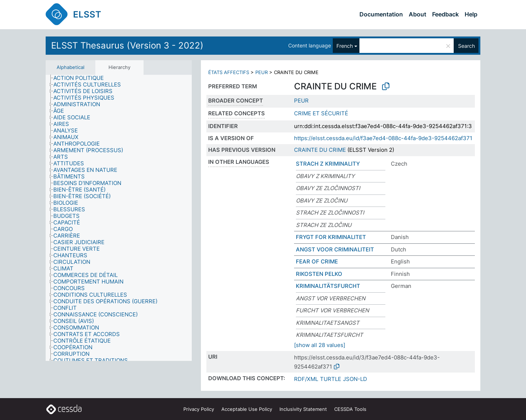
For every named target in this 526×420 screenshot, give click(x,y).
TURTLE (331, 379)
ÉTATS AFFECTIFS (229, 72)
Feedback (445, 14)
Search (466, 46)
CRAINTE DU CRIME (320, 150)
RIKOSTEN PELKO (319, 274)
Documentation (381, 14)
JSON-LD (355, 379)
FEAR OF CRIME (317, 261)
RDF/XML (306, 379)
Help (471, 14)
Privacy (199, 409)
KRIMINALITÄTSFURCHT (328, 286)
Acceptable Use (247, 409)
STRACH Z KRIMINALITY (328, 164)
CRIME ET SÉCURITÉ (321, 113)
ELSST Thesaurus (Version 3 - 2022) (127, 45)
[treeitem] (82, 78)
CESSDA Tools (350, 409)
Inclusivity (303, 409)
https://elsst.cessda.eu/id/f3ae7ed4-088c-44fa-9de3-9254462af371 (383, 138)
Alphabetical (70, 67)
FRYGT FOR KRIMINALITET (331, 237)
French (345, 46)
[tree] (119, 218)
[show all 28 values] (320, 345)
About (418, 14)
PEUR (262, 72)
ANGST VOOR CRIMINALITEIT (335, 249)
